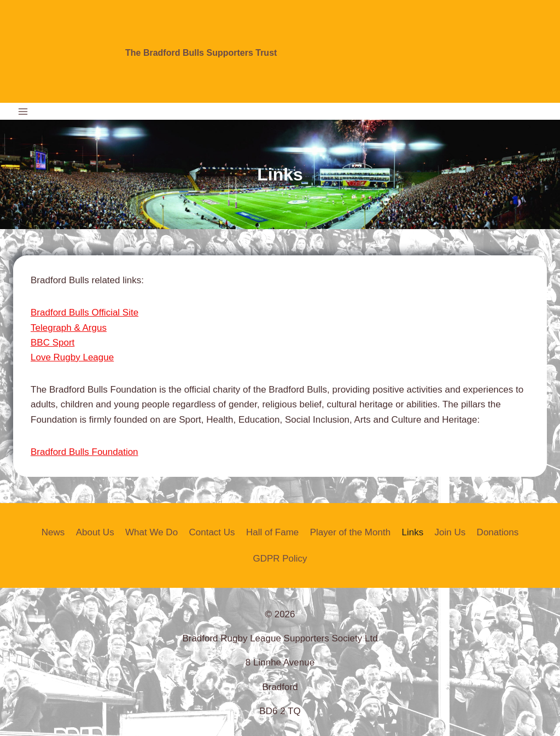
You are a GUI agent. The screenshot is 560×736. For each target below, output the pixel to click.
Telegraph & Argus (69, 328)
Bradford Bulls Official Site (84, 312)
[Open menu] (23, 111)
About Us (95, 532)
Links (412, 532)
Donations (498, 532)
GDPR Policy (280, 559)
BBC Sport (52, 343)
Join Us (450, 532)
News (53, 532)
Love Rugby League (72, 357)
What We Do (151, 532)
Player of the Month (350, 532)
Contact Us (212, 532)
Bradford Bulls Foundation (84, 452)
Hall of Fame (272, 532)
